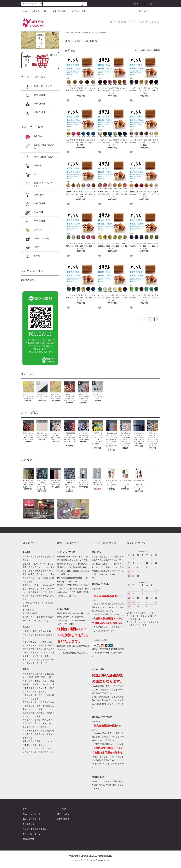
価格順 (150, 50)
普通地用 (85, 33)
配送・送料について (32, 819)
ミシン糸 (77, 33)
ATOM (31, 839)
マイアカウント (64, 809)
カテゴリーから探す (38, 11)
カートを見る (63, 814)
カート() (153, 4)
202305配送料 (28, 280)
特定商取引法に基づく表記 (35, 829)
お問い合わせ (142, 11)
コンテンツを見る (77, 11)
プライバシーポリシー (33, 834)
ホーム (24, 11)
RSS (25, 839)
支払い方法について (32, 814)
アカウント (136, 4)
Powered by (90, 861)
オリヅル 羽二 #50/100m (98, 33)
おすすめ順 (140, 50)
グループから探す (58, 11)
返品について (29, 824)
